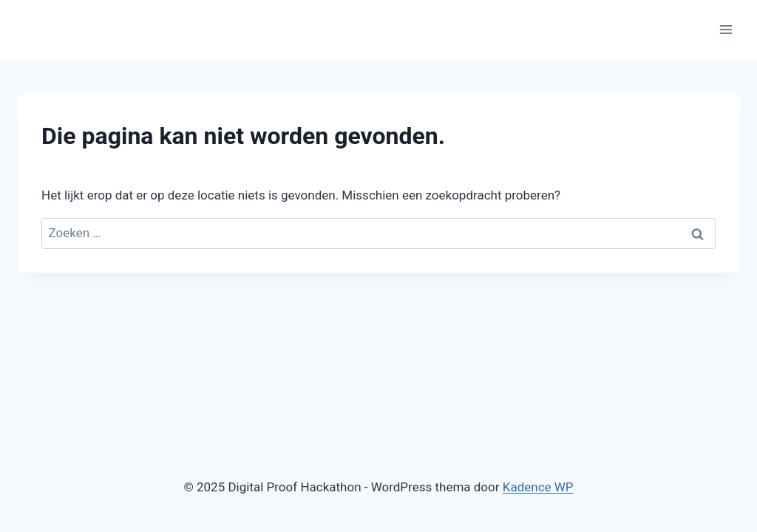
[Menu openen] (726, 29)
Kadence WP (538, 487)
